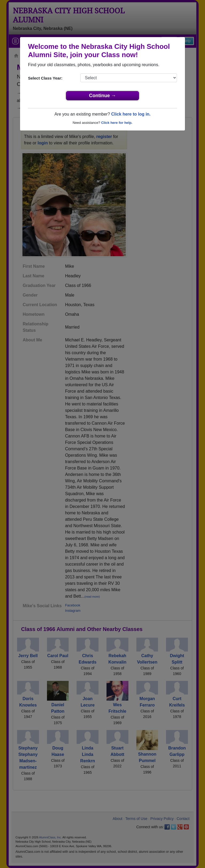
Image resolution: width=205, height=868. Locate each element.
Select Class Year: (45, 78)
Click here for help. (117, 123)
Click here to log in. (131, 114)
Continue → (103, 96)
